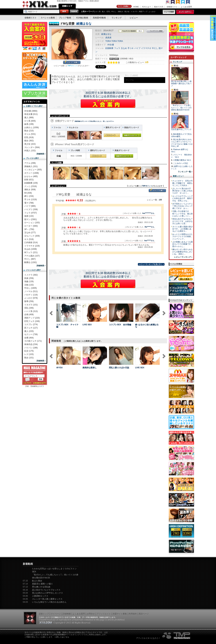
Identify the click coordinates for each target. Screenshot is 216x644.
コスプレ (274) (31, 324)
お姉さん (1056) (32, 127)
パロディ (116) (31, 295)
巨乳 (108, 12)
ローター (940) (31, 226)
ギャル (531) (30, 134)
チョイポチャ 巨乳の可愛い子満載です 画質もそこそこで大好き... (183, 183)
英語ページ (144, 614)
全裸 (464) (29, 338)
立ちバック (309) (32, 236)
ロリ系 (98, 12)
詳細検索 (67, 614)
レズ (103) (29, 354)
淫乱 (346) (29, 308)
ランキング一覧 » (185, 172)
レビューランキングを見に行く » (151, 264)
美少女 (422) (30, 144)
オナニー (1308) (32, 173)
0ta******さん (150, 227)
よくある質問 (186, 7)
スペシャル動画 (48, 18)
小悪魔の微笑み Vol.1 (182, 160)
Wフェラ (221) (31, 252)
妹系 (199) (29, 124)
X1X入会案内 (35, 36)
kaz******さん (149, 241)
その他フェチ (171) (33, 341)
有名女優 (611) (31, 114)
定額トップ (67, 6)
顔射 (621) (29, 180)
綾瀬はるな (84, 24)
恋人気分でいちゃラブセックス (46, 590)
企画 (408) (29, 314)
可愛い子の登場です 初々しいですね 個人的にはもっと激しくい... (183, 214)
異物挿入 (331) (31, 166)
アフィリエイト (104, 614)
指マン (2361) (31, 219)
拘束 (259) (29, 278)
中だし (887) (30, 259)
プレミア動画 (65, 18)
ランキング (117, 18)
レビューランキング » (183, 257)
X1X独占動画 (82, 18)
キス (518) (29, 239)
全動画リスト (172, 7)
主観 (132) (29, 285)
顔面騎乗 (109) (31, 183)
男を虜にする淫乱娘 (41, 587)
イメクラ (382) (31, 275)
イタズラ (134, 12)
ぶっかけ (152, 12)
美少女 (127, 12)
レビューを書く (72, 62)
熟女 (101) (29, 358)
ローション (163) (32, 223)
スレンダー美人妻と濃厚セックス (47, 599)
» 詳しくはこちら (62, 637)
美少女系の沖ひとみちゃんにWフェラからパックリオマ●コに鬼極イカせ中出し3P (182, 143)
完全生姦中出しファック (181, 129)
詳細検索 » (41, 154)
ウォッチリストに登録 (155, 31)
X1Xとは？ (146, 7)
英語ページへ (168, 2)
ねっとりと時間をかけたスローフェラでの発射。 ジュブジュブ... (183, 237)
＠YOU (59, 368)
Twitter (183, 2)
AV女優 (111, 45)
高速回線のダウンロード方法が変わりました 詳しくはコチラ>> (94, 121)
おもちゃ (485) (31, 176)
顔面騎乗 (109, 48)
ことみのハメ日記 (181, 163)
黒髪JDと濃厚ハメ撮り (42, 584)
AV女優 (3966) (31, 111)
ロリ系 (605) (30, 121)
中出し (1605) (31, 288)
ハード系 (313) (31, 311)
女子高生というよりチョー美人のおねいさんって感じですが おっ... (183, 206)
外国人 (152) (30, 151)
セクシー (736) (31, 334)
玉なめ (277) (30, 233)
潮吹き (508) (30, 190)
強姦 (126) (29, 281)
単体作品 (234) (31, 344)
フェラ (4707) (31, 213)
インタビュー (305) (33, 170)
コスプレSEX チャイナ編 (67, 326)
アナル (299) (30, 163)
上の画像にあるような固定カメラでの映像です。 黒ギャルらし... (183, 244)
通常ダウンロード (112, 135)
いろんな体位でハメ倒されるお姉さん (49, 602)
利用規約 (133, 614)
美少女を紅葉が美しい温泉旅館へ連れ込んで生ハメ (181, 84)
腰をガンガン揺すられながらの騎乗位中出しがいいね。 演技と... (183, 252)
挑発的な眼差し (90, 368)
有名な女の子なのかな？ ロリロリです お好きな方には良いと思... (183, 221)
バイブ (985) (30, 206)
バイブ (137, 48)
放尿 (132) (29, 216)
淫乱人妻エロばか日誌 (119, 368)
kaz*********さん (148, 213)
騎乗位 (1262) (31, 262)
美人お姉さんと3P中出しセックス (48, 593)
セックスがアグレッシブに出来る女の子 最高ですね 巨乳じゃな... (183, 198)
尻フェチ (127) (31, 328)
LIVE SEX (87, 325)
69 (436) (28, 193)
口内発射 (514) (31, 242)
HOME (136, 7)
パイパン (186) (31, 348)
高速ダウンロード (132, 135)
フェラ (117, 48)
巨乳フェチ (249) (32, 321)
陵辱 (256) (29, 301)
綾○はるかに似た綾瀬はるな (147, 326)
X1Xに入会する (108, 104)
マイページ (124, 6)
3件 (147, 62)
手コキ (131, 48)
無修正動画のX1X (40, 5)
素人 (104, 12)
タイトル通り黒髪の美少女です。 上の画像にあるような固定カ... (183, 229)
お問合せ (91, 614)
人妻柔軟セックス (40, 596)
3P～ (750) (29, 229)
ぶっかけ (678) (31, 298)
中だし (114, 12)
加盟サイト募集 (120, 614)
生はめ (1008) (31, 249)
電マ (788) (29, 203)
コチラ (41, 386)
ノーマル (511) (31, 291)
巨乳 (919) (29, 137)
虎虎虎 (108, 38)
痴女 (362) (29, 141)
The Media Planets (176, 636)
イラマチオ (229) (32, 246)
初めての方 (159, 7)
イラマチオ (146, 48)
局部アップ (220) (32, 318)
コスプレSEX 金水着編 (120, 325)
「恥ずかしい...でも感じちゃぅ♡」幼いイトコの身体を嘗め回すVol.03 (181, 108)
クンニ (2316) (31, 186)
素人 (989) (29, 118)
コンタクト (173, 2)
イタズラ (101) (31, 305)
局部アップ (143, 12)
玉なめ (124, 48)
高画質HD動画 (99, 18)
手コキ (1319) (31, 199)
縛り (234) (29, 196)
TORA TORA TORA (114, 41)
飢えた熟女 (37, 581)
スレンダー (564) (32, 147)
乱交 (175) (29, 351)
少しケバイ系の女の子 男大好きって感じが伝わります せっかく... (183, 191)
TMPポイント (72, 66)
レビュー (134, 18)
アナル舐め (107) (32, 256)
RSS (178, 2)
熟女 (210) (29, 131)
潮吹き (120, 12)
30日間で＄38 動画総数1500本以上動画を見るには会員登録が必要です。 (108, 95)
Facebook (188, 2)
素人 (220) (29, 331)
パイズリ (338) (31, 209)
